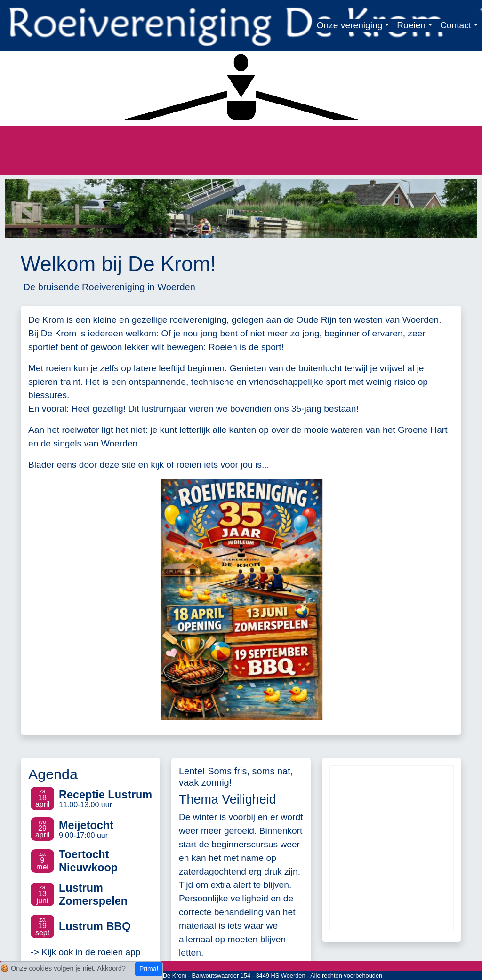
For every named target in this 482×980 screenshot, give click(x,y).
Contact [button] (456, 25)
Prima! (149, 969)
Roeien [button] (411, 25)
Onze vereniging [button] (350, 25)
